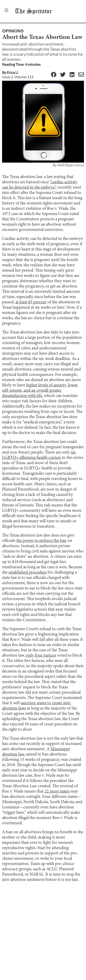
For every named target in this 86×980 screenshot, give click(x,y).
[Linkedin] (72, 75)
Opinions (13, 31)
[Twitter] (63, 75)
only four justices (41, 656)
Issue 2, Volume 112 (18, 77)
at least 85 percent (31, 302)
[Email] (81, 75)
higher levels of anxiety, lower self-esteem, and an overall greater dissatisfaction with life (40, 391)
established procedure (28, 573)
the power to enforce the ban (41, 541)
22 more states (57, 792)
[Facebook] (54, 75)
